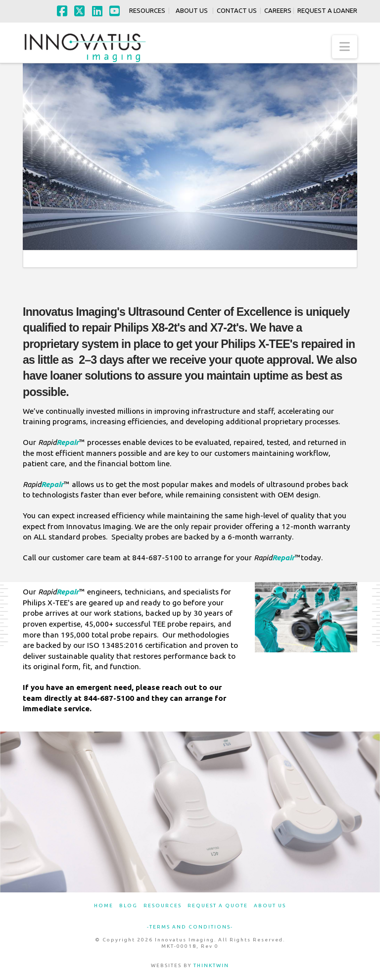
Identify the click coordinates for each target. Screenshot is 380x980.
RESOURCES (146, 10)
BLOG (128, 906)
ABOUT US (192, 10)
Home (104, 906)
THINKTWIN (211, 965)
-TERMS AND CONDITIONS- (190, 927)
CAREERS (276, 10)
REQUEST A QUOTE (218, 906)
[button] (345, 47)
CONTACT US (235, 10)
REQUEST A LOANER (327, 10)
